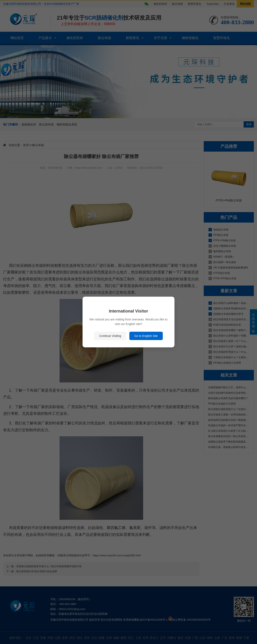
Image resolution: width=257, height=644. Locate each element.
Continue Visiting (110, 336)
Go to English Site (146, 336)
